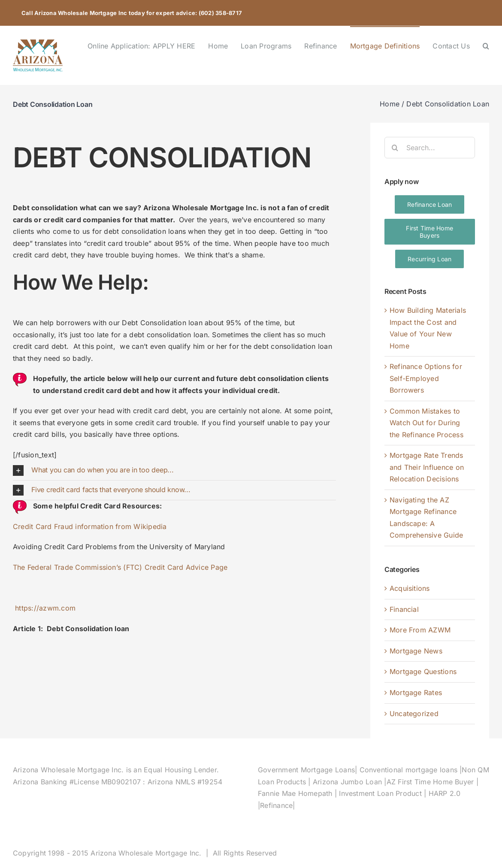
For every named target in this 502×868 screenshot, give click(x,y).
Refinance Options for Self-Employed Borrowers (426, 378)
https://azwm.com (45, 608)
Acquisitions (410, 588)
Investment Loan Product (381, 793)
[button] (486, 45)
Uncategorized (414, 714)
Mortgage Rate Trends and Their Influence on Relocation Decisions (427, 467)
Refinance (276, 805)
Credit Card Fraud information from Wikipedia (90, 526)
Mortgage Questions (423, 671)
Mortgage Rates (416, 693)
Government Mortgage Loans (306, 770)
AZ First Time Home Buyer (431, 782)
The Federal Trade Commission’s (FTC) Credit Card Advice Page (120, 567)
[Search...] (430, 148)
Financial (404, 609)
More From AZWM (420, 630)
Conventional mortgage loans (408, 770)
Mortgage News (416, 651)
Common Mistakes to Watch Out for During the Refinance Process (426, 423)
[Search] (395, 148)
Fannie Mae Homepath (296, 793)
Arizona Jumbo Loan (349, 782)
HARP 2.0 (445, 793)
